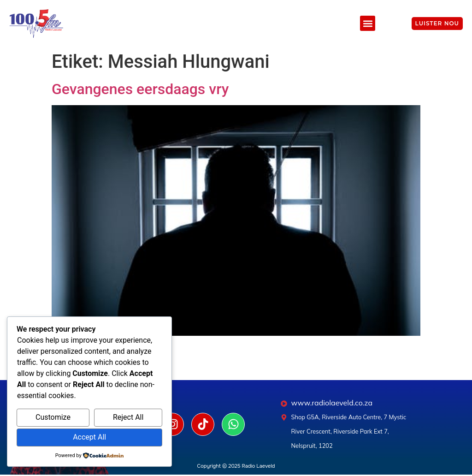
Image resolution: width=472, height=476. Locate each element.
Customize (53, 417)
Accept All (89, 437)
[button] (368, 23)
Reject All (128, 417)
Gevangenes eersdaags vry (140, 89)
